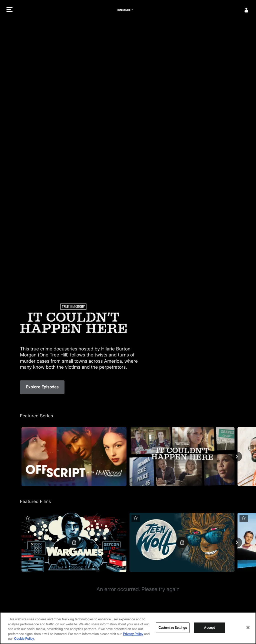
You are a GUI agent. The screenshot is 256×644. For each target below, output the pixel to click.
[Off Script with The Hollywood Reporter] (74, 457)
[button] (9, 10)
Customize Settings (173, 628)
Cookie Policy (24, 639)
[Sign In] (246, 10)
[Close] (248, 628)
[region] (128, 628)
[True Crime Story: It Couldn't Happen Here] (182, 457)
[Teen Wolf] (182, 542)
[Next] (237, 457)
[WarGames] (74, 542)
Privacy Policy (133, 634)
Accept (209, 628)
